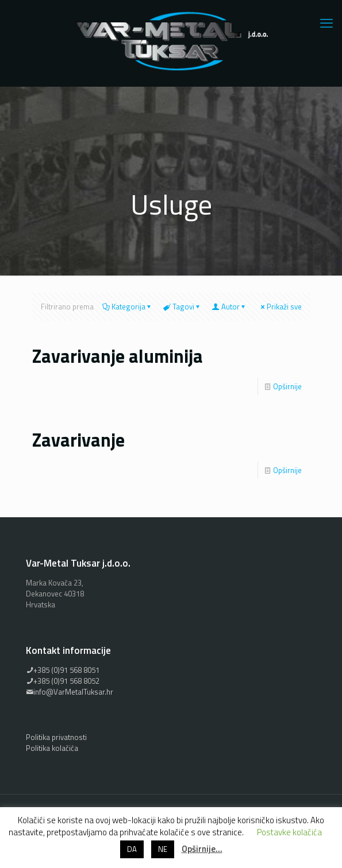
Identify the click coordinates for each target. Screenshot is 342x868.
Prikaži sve (280, 307)
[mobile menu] (326, 23)
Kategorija (128, 307)
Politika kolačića (52, 748)
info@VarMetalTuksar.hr (70, 692)
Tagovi (182, 307)
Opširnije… (202, 849)
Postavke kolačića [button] (289, 832)
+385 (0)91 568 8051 (63, 670)
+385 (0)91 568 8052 (63, 681)
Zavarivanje (78, 440)
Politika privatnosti (56, 737)
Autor (230, 307)
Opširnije (287, 386)
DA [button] (132, 849)
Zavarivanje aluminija (118, 356)
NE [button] (163, 849)
